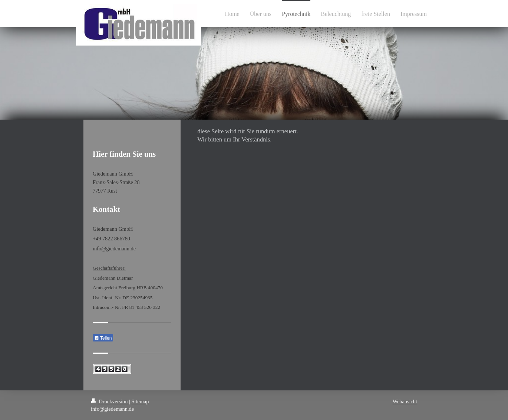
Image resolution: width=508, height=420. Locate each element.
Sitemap (140, 401)
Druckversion (110, 401)
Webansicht (405, 401)
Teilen (103, 338)
